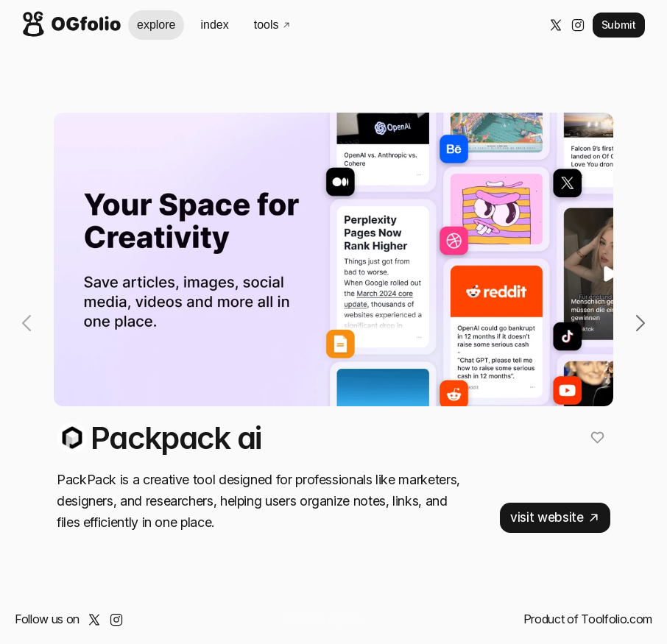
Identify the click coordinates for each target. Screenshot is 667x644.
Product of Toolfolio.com (588, 619)
